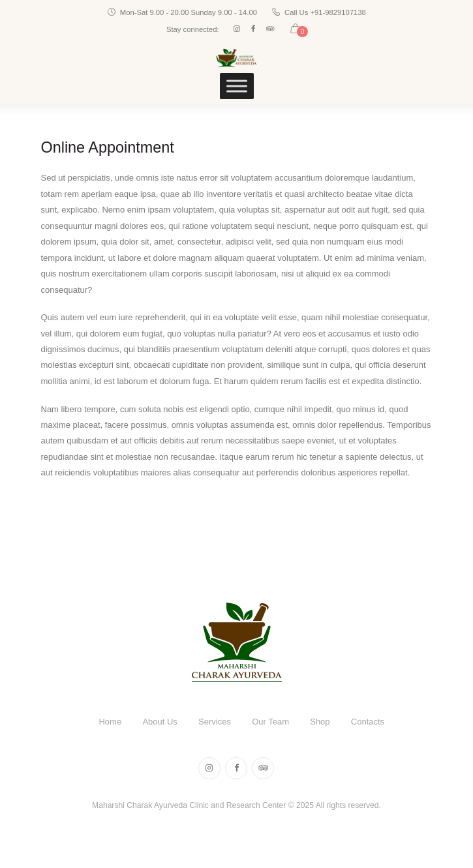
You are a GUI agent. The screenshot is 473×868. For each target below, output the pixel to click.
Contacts (368, 722)
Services (215, 722)
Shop (320, 722)
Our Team (270, 722)
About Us (160, 722)
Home (110, 722)
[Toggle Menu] (237, 86)
